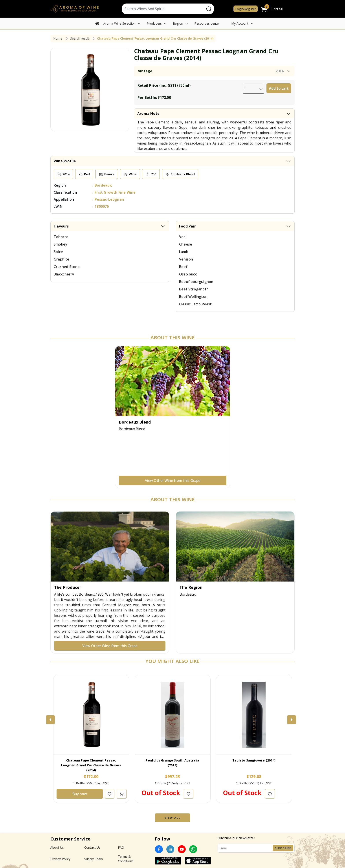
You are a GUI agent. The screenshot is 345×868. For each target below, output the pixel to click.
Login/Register (246, 9)
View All (172, 818)
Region (178, 23)
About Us (57, 847)
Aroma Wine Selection (119, 23)
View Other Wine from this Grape (173, 481)
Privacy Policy (60, 859)
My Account (240, 23)
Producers (154, 23)
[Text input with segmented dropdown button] (163, 9)
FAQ (121, 847)
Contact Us (92, 847)
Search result (80, 38)
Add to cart (279, 88)
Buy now (80, 794)
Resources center (207, 23)
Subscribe (283, 848)
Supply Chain (94, 859)
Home (58, 38)
